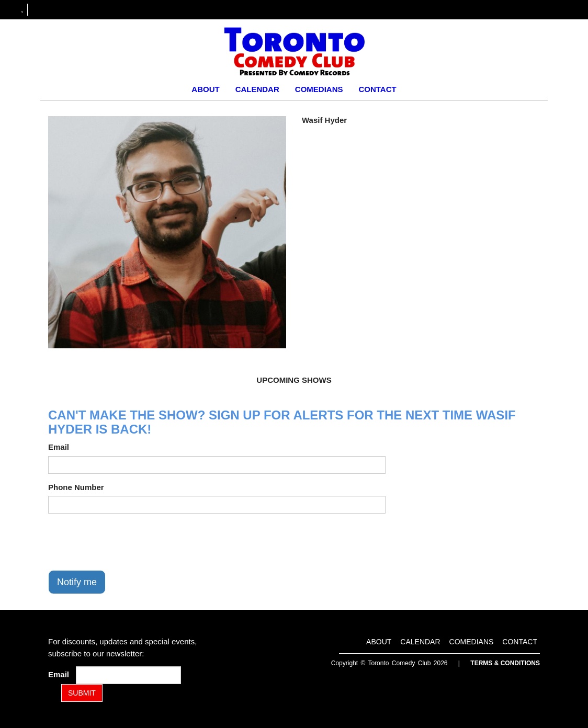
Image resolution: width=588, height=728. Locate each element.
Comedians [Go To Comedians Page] (319, 89)
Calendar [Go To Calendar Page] (257, 89)
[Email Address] (128, 675)
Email (59, 447)
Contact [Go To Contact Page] (377, 89)
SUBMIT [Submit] (82, 693)
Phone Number (76, 487)
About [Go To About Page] (205, 89)
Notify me (77, 582)
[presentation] (128, 542)
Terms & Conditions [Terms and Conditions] (505, 663)
